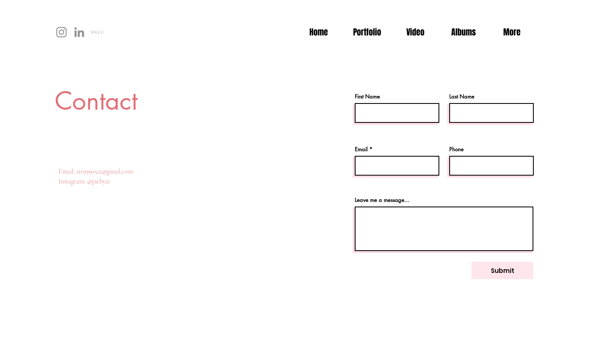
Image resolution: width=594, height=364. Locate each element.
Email (361, 149)
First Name (367, 97)
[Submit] (502, 270)
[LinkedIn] (79, 32)
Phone (456, 149)
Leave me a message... (382, 200)
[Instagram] (61, 32)
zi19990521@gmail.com (105, 171)
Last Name (462, 97)
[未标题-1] (97, 32)
